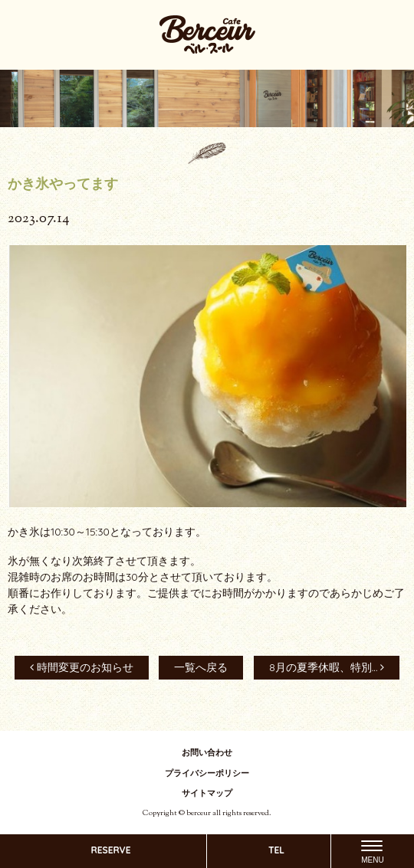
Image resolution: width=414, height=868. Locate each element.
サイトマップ (207, 793)
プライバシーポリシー (207, 773)
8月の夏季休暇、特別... (327, 667)
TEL (276, 850)
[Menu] (372, 851)
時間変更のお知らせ (82, 667)
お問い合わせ (207, 752)
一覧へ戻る (201, 667)
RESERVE (110, 850)
